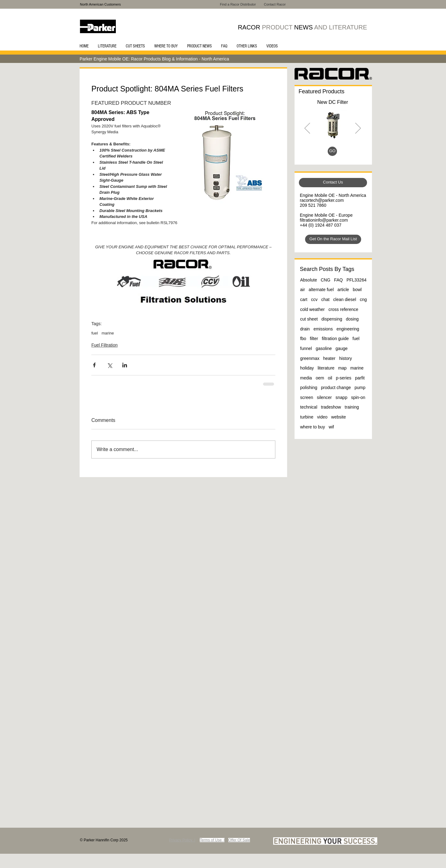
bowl (357, 290)
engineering (348, 329)
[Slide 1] (326, 152)
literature (326, 368)
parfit (360, 378)
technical (309, 407)
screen (307, 397)
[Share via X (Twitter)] (109, 365)
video (322, 417)
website (338, 417)
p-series (343, 378)
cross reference (343, 309)
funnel (306, 348)
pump (360, 387)
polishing (309, 387)
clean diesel (345, 299)
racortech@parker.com (322, 200)
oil (330, 378)
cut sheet (309, 319)
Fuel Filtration (105, 345)
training (352, 407)
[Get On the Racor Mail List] (333, 239)
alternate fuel (321, 290)
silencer (324, 397)
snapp (341, 397)
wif (331, 427)
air (303, 290)
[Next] (358, 129)
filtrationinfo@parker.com (324, 220)
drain (305, 329)
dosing (352, 319)
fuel (95, 333)
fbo (303, 339)
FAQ (339, 280)
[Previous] (307, 129)
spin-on (358, 397)
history (345, 358)
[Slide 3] (333, 152)
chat (325, 299)
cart (304, 299)
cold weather (312, 309)
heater (329, 358)
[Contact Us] (333, 183)
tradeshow (331, 407)
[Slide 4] (341, 152)
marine (108, 333)
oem (320, 378)
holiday (307, 368)
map (342, 368)
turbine (307, 417)
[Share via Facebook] (94, 365)
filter (314, 339)
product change (336, 387)
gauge (341, 348)
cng (363, 299)
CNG (325, 280)
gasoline (324, 348)
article (343, 290)
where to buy (313, 427)
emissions (323, 329)
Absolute (308, 280)
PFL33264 (357, 280)
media (306, 378)
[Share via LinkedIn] (125, 365)
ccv (314, 299)
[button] (107, 46)
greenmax (310, 358)
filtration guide (335, 339)
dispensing (332, 319)
